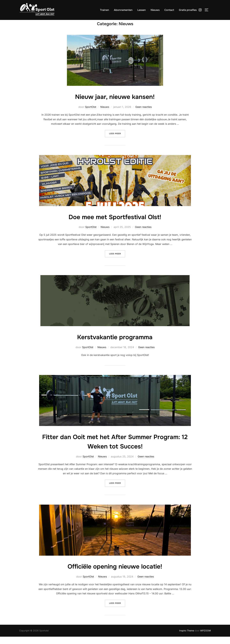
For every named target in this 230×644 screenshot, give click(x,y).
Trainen (105, 10)
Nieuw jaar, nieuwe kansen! (115, 104)
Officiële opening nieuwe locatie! (115, 574)
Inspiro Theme (187, 638)
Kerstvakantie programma (115, 344)
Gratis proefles (188, 10)
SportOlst (91, 114)
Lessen (142, 10)
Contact (169, 10)
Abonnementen (123, 10)
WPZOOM (205, 638)
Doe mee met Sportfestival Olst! (115, 224)
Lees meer (117, 140)
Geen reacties (144, 114)
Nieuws (155, 10)
